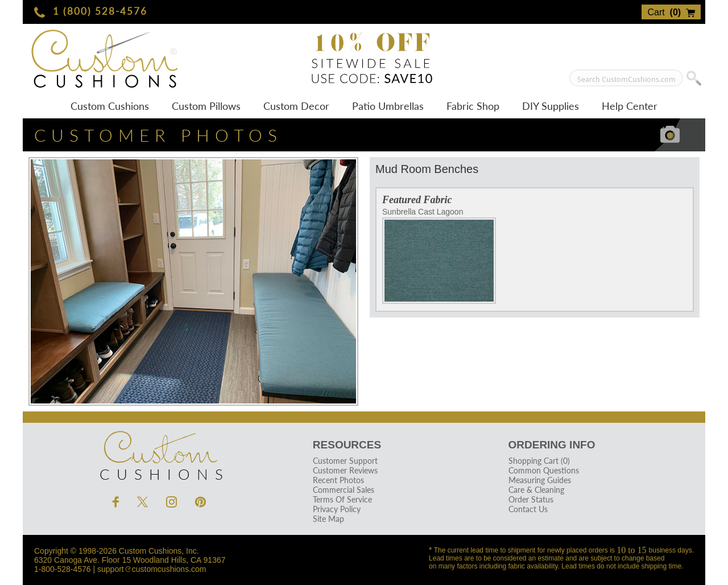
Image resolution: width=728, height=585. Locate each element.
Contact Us (528, 509)
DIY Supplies (551, 106)
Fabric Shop (473, 106)
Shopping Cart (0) (539, 461)
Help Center (630, 106)
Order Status (530, 499)
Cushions (159, 453)
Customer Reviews (345, 470)
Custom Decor (296, 106)
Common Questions (543, 470)
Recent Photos (338, 480)
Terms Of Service (342, 499)
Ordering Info (551, 445)
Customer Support (345, 461)
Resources (347, 445)
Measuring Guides (539, 480)
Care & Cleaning (536, 490)
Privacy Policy (337, 509)
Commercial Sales (344, 490)
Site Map (328, 519)
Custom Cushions (110, 106)
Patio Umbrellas (388, 106)
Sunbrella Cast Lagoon (439, 256)
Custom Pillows (206, 106)
